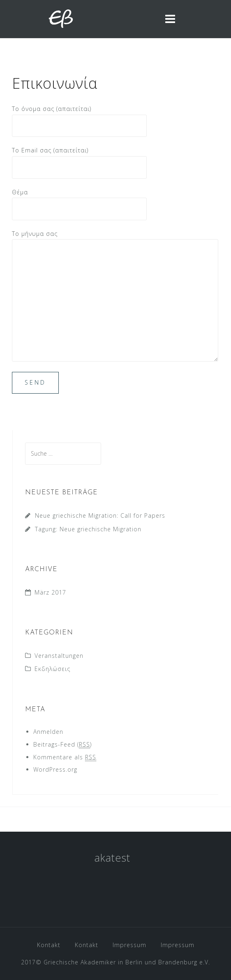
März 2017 (50, 592)
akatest (112, 858)
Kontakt (49, 945)
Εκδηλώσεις (52, 669)
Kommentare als (65, 757)
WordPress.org (55, 769)
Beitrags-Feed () (62, 745)
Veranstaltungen (59, 656)
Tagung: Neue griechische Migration (88, 529)
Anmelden (48, 732)
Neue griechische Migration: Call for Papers (100, 515)
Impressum (129, 945)
